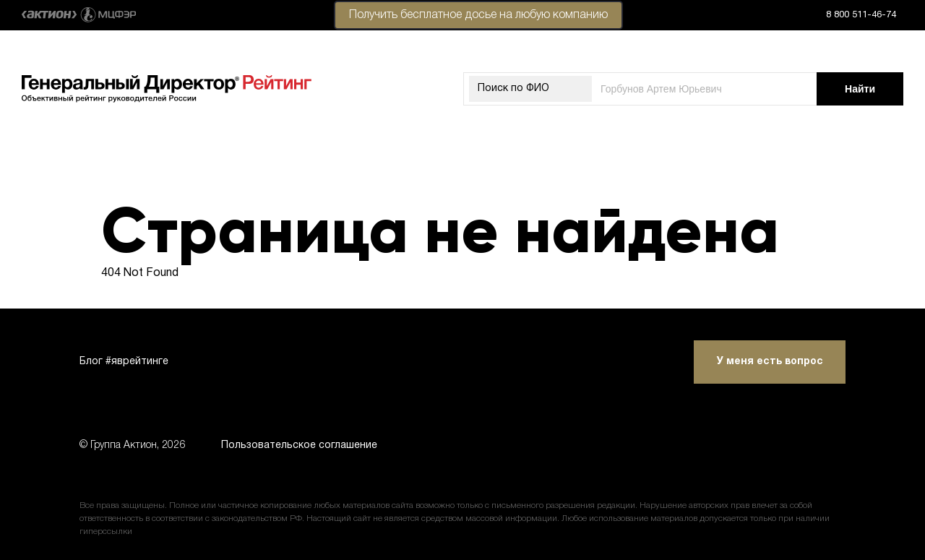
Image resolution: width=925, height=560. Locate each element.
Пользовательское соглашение (299, 445)
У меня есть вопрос (770, 362)
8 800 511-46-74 (861, 15)
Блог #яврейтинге (124, 362)
